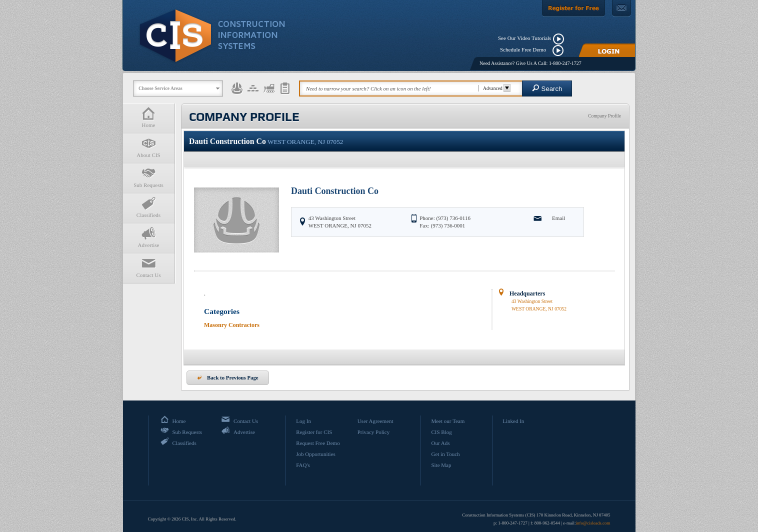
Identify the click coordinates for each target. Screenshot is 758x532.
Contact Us (148, 267)
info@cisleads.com (593, 523)
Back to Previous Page (228, 377)
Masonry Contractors (232, 325)
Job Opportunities (316, 454)
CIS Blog (441, 432)
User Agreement (375, 421)
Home (148, 117)
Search (547, 88)
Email (558, 218)
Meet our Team (448, 421)
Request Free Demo (318, 443)
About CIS (148, 147)
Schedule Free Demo (525, 49)
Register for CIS (314, 432)
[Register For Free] (573, 8)
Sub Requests (148, 177)
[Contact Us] (621, 8)
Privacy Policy (373, 432)
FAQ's (303, 465)
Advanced (495, 88)
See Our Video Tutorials (524, 38)
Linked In (513, 421)
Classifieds (148, 207)
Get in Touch (445, 454)
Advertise (148, 237)
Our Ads (440, 443)
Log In (303, 421)
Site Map (441, 465)
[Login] (607, 50)
